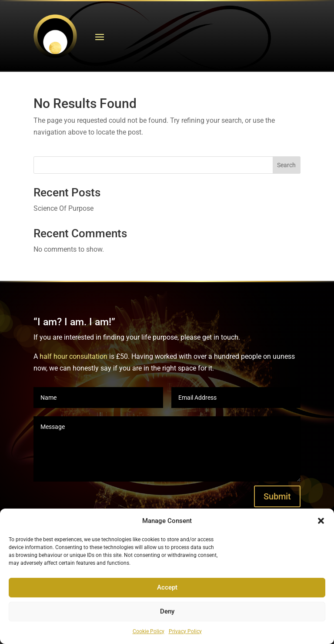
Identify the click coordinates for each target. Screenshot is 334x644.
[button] (321, 521)
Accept (167, 587)
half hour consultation (73, 356)
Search (286, 165)
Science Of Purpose (63, 208)
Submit (277, 496)
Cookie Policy (149, 631)
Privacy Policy (185, 631)
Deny (167, 611)
